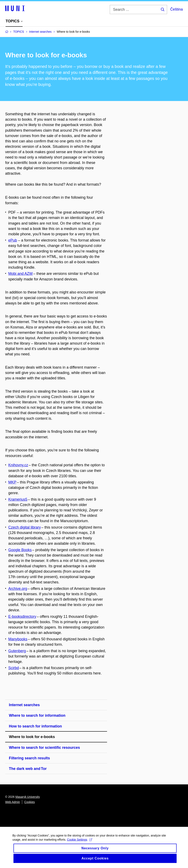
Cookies (30, 802)
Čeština (177, 9)
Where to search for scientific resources (44, 748)
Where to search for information (37, 715)
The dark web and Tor (28, 769)
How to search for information (35, 726)
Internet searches (24, 705)
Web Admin (13, 802)
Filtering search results (29, 758)
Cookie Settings (80, 843)
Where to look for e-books (32, 737)
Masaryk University (28, 797)
